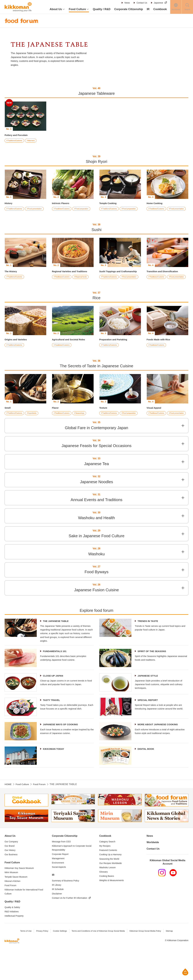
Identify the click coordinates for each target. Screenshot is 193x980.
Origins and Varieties (17, 350)
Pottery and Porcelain (17, 135)
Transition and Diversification (164, 277)
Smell (8, 419)
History (9, 204)
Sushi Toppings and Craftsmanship (120, 277)
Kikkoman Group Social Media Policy (147, 961)
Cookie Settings (59, 961)
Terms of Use (24, 961)
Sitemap (171, 961)
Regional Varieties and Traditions (71, 277)
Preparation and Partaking (114, 350)
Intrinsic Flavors (61, 204)
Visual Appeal (155, 419)
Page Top (185, 972)
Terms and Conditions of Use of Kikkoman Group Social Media (98, 961)
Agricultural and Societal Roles (70, 350)
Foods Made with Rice (159, 350)
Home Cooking (155, 204)
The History (11, 277)
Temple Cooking (109, 204)
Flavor (56, 419)
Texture (104, 419)
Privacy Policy (41, 961)
